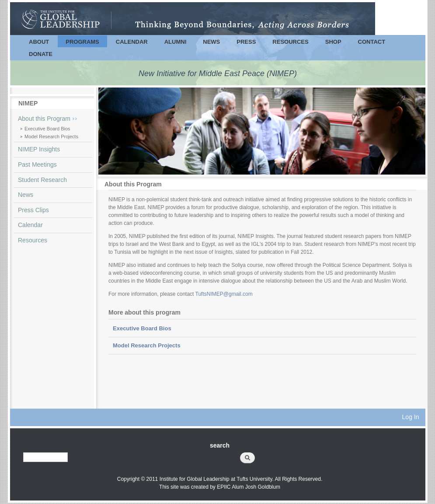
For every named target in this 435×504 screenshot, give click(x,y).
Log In (411, 417)
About (39, 42)
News (211, 42)
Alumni (176, 42)
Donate (41, 54)
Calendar (132, 42)
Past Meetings (37, 164)
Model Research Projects (51, 136)
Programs (82, 42)
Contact (372, 42)
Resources (290, 42)
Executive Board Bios (47, 129)
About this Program (44, 119)
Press (246, 42)
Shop (333, 42)
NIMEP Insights (39, 149)
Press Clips (33, 210)
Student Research (42, 180)
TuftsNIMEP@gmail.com (224, 294)
